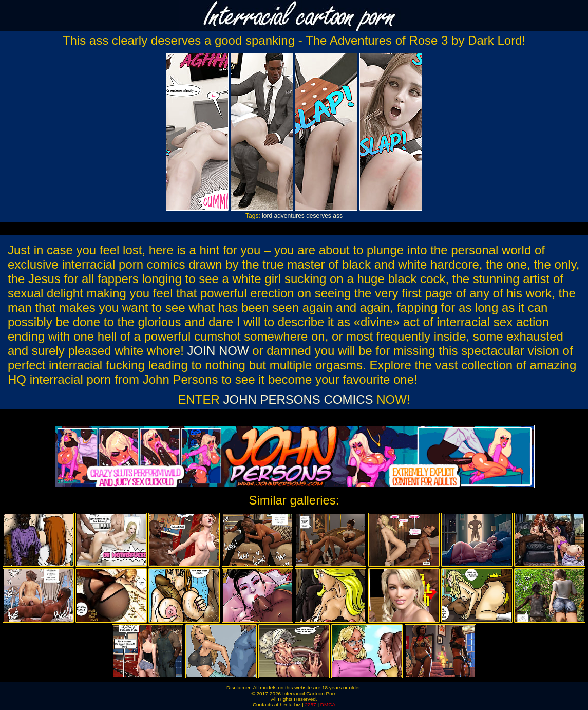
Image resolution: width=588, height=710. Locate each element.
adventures (289, 216)
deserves (319, 216)
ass (338, 216)
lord (267, 216)
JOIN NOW (218, 351)
